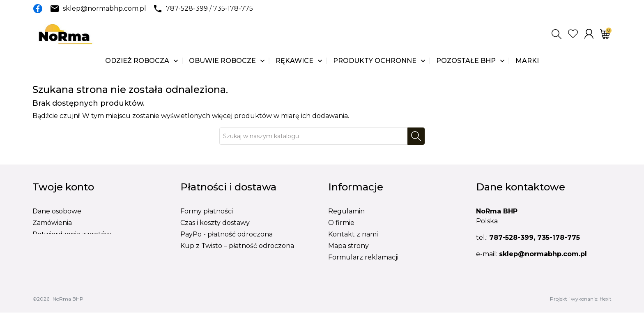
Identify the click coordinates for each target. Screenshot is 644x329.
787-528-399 (187, 8)
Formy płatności (207, 211)
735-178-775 (233, 8)
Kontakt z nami (353, 234)
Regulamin (346, 211)
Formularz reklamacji (363, 257)
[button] (557, 34)
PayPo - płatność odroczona (227, 234)
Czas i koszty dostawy (215, 223)
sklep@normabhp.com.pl (105, 8)
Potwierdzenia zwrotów (72, 234)
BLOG (338, 280)
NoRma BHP (68, 315)
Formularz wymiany (361, 269)
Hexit (606, 315)
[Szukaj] (314, 136)
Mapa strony (348, 246)
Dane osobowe (57, 211)
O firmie (341, 223)
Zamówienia (52, 223)
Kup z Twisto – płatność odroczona (237, 246)
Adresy (44, 246)
